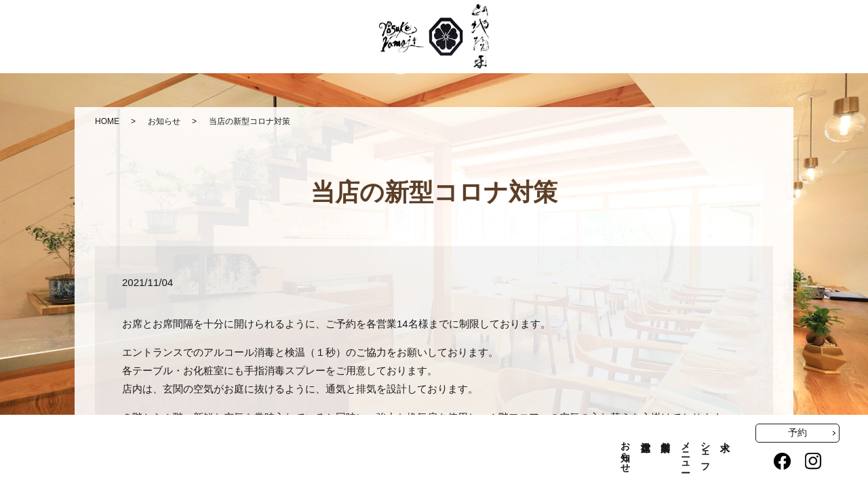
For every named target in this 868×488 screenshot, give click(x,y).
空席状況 (645, 435)
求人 (725, 435)
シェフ (705, 451)
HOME (107, 121)
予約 (797, 433)
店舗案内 (665, 435)
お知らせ (164, 121)
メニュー (685, 451)
